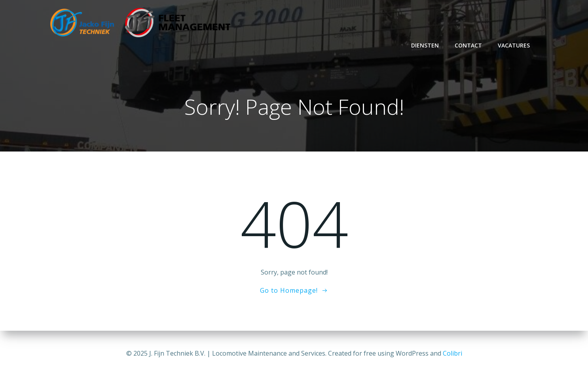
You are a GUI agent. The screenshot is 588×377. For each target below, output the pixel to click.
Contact (468, 45)
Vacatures (514, 45)
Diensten (425, 45)
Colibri (452, 353)
